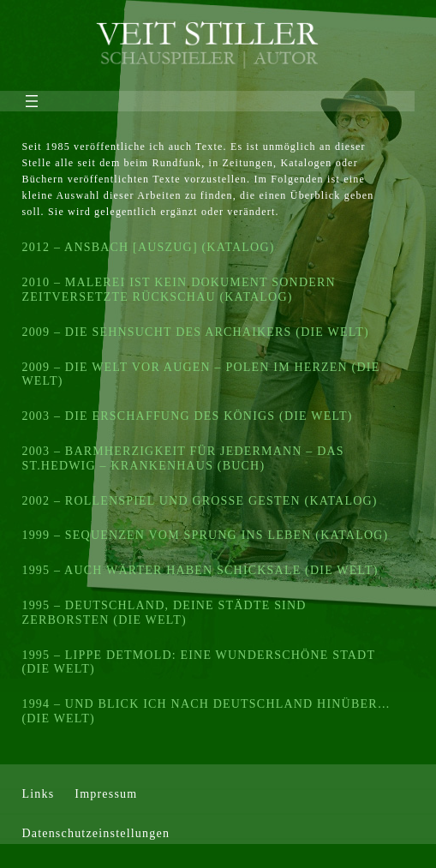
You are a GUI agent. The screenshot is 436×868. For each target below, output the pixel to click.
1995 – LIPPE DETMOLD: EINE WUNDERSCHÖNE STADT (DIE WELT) (198, 662)
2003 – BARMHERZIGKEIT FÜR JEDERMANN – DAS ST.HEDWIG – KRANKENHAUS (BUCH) (182, 458)
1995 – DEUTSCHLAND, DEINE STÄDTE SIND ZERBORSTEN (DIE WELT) (164, 613)
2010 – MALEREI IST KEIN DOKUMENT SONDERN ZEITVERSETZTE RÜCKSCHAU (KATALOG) (178, 290)
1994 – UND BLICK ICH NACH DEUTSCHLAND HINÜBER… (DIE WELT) (206, 711)
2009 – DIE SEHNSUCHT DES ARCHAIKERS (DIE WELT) (195, 332)
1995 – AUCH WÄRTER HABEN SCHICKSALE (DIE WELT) (200, 570)
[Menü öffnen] (32, 101)
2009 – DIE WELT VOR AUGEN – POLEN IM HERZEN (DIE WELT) (200, 374)
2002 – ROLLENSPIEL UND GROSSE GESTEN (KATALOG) (199, 501)
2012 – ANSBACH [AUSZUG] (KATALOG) (148, 247)
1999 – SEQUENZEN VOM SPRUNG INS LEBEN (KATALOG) (205, 535)
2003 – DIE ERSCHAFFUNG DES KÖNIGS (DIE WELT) (187, 416)
